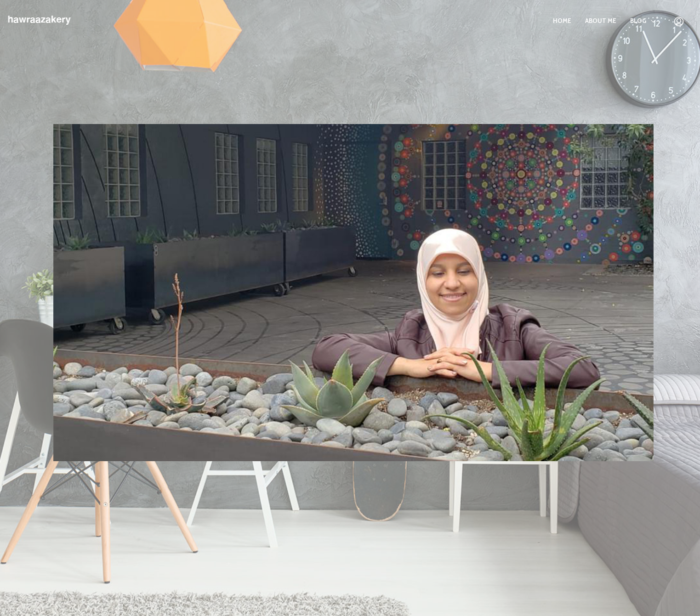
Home (562, 21)
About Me (601, 21)
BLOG (638, 21)
